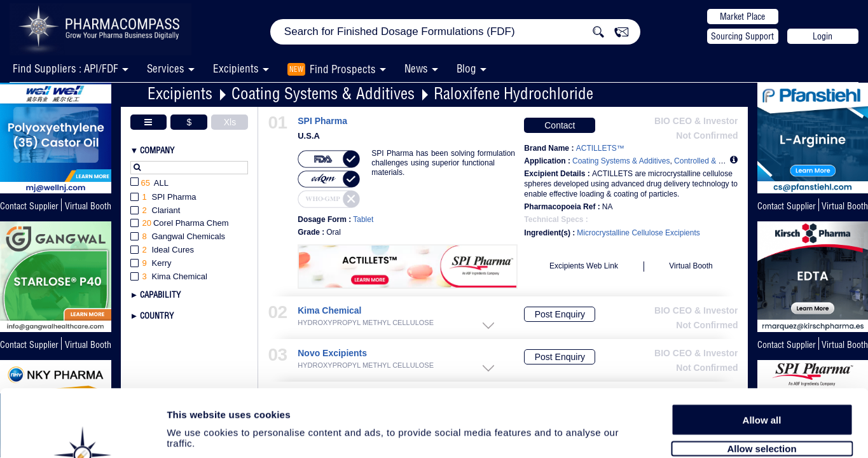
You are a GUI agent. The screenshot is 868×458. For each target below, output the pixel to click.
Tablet (363, 219)
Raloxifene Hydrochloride (513, 93)
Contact (560, 125)
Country (157, 316)
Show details (667, 434)
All (150, 184)
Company (157, 150)
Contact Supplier (29, 206)
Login (823, 36)
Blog (466, 68)
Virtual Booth (845, 206)
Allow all (762, 351)
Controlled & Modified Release (726, 161)
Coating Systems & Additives (323, 93)
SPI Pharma (322, 121)
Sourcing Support (742, 36)
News (416, 68)
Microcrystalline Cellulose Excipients (638, 233)
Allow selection (761, 380)
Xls (230, 122)
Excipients (180, 93)
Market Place (742, 17)
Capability (160, 295)
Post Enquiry (560, 314)
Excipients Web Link (584, 266)
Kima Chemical (329, 311)
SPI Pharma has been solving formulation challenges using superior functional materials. (443, 163)
